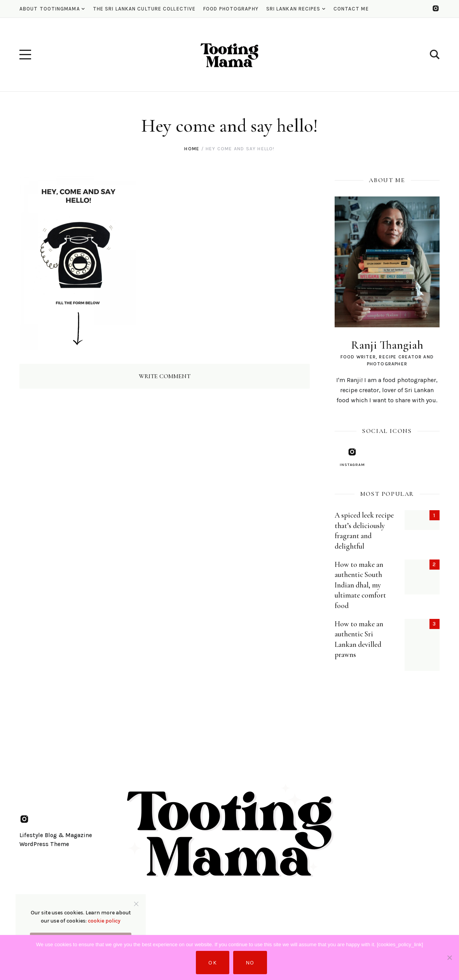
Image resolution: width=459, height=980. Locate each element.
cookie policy (104, 921)
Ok (213, 963)
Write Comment (165, 376)
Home (192, 149)
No (250, 963)
